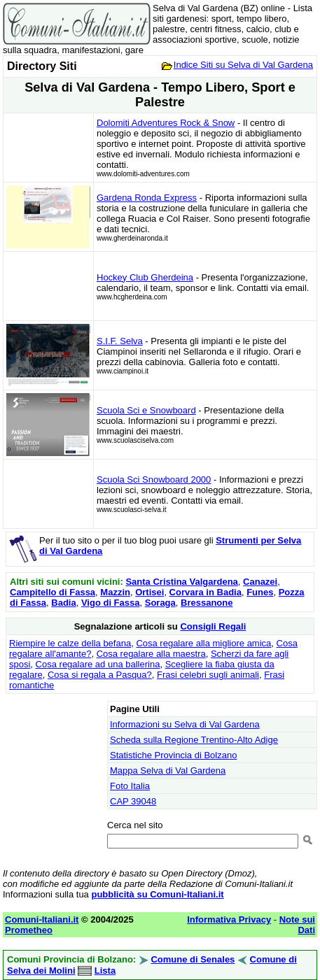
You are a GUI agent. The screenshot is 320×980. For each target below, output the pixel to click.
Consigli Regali (213, 626)
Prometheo (29, 930)
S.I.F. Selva (120, 341)
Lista (105, 971)
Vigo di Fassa (111, 603)
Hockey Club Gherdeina (145, 277)
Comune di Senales (193, 959)
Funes (260, 592)
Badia (63, 603)
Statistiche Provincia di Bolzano (173, 755)
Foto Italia (130, 786)
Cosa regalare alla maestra (151, 654)
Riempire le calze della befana (70, 643)
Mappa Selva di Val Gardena (168, 770)
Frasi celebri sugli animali (208, 675)
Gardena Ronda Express (147, 198)
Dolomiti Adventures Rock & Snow (166, 123)
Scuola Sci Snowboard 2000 (154, 480)
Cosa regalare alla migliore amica (203, 643)
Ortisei (149, 592)
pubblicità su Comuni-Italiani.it (157, 894)
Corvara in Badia (206, 592)
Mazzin (115, 592)
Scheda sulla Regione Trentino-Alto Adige (194, 740)
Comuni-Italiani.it (42, 919)
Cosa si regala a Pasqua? (100, 675)
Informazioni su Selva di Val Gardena (185, 724)
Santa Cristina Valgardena (181, 582)
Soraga (160, 603)
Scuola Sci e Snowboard (146, 410)
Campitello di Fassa (53, 592)
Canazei (260, 582)
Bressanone (207, 603)
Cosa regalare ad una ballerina (98, 664)
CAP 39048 (133, 801)
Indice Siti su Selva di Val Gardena (243, 65)
